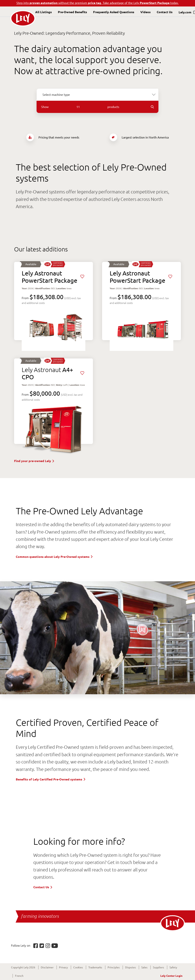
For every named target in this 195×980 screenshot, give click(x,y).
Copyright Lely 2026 (23, 967)
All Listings (44, 12)
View (54, 301)
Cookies (78, 967)
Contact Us (165, 12)
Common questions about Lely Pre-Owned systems (55, 557)
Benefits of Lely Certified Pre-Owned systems (51, 779)
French (19, 976)
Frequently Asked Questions (114, 12)
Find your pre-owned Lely (34, 461)
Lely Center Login (171, 976)
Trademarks (95, 967)
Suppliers (158, 967)
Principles (114, 967)
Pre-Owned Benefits (72, 12)
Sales (144, 967)
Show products (97, 107)
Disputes (130, 967)
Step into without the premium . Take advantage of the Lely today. (97, 3)
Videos (145, 12)
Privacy (63, 967)
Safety (173, 967)
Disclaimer (47, 967)
